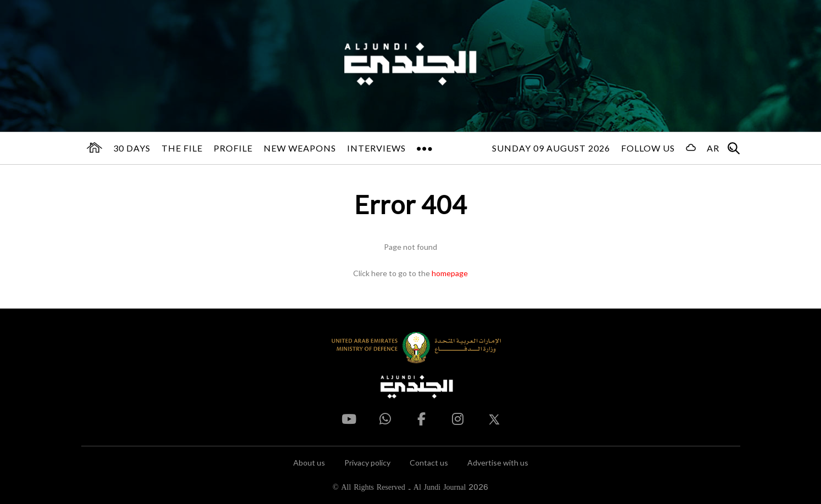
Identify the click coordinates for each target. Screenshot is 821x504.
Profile (233, 148)
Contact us (429, 463)
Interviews (376, 148)
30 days (132, 148)
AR (713, 148)
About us (309, 463)
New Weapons (300, 148)
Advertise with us (498, 463)
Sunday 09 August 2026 (551, 148)
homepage (450, 273)
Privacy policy (367, 463)
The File (182, 148)
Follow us (648, 148)
